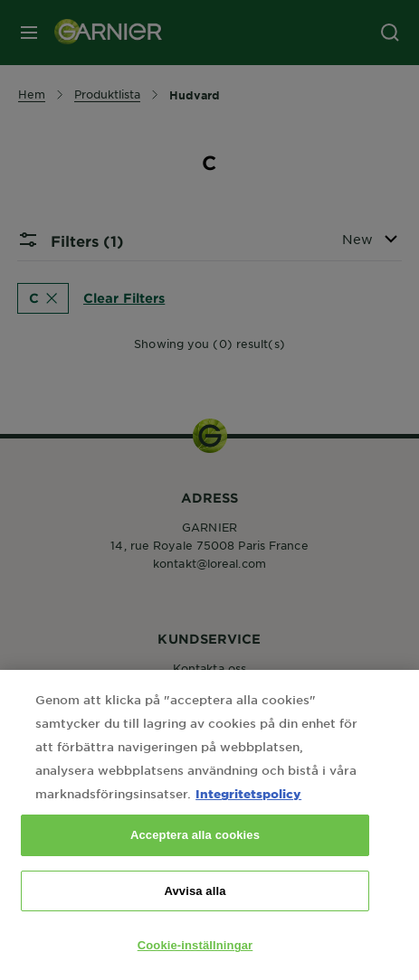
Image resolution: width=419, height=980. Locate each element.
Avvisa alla (195, 916)
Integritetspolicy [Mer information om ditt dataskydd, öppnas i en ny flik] (248, 819)
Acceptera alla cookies (195, 860)
